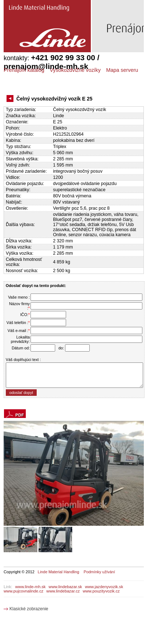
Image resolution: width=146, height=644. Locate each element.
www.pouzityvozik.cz (101, 591)
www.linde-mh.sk (31, 587)
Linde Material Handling (58, 572)
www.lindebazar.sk (65, 587)
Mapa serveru (122, 70)
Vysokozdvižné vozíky (75, 70)
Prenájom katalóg (24, 70)
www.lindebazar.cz (63, 591)
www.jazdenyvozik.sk (104, 587)
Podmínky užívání (99, 572)
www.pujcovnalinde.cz (23, 591)
